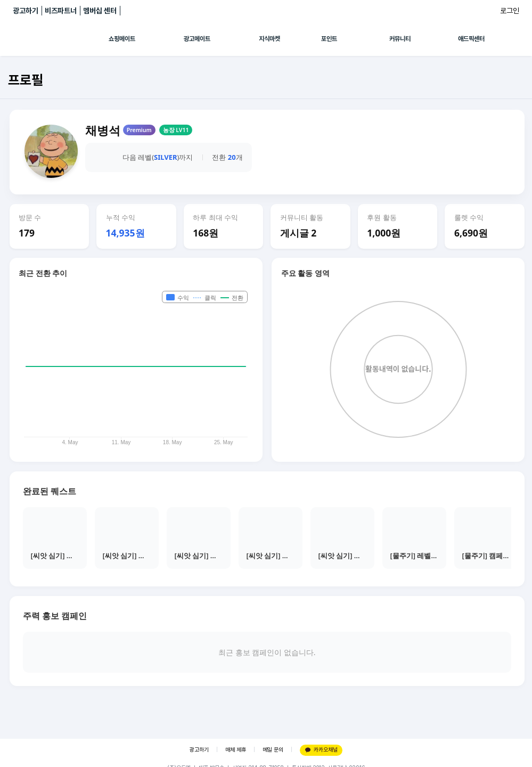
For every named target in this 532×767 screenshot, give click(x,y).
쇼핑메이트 (122, 39)
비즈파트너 (61, 11)
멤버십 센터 (100, 11)
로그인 (510, 11)
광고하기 (26, 11)
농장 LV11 (176, 130)
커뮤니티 (400, 39)
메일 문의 (273, 750)
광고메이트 (197, 39)
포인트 (329, 39)
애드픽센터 (471, 39)
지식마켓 (269, 39)
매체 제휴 (236, 750)
